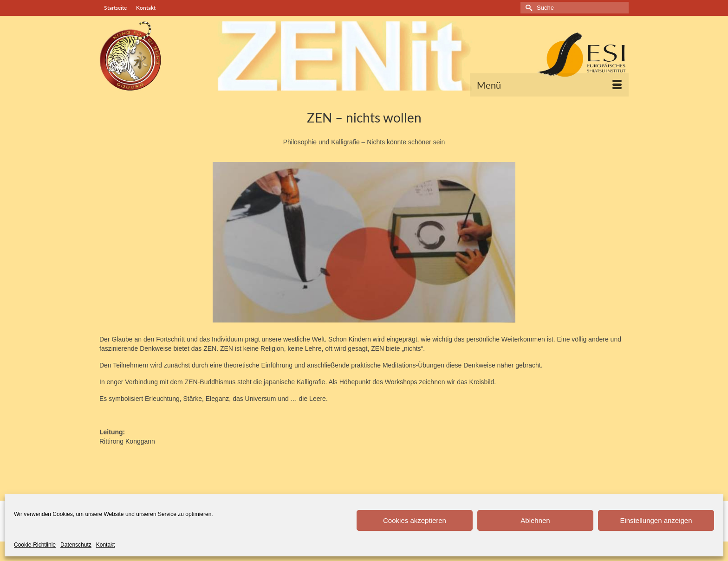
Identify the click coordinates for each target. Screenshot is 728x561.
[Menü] (549, 85)
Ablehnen (535, 520)
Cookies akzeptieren (415, 520)
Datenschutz (76, 545)
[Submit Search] (527, 8)
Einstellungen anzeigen (656, 520)
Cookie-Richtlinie (35, 545)
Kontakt (106, 545)
